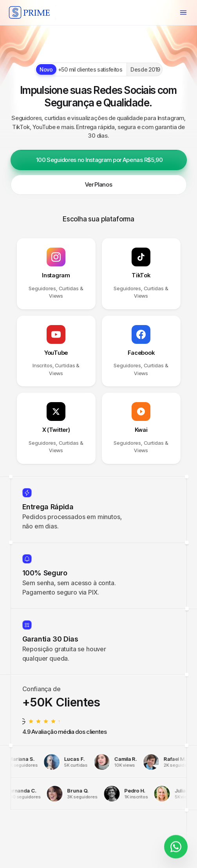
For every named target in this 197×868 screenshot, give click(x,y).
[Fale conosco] (176, 843)
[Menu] (183, 13)
